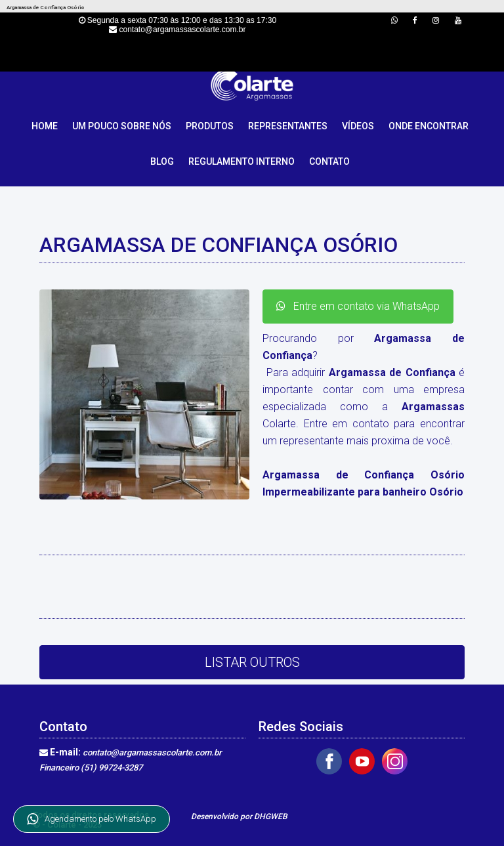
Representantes (288, 126)
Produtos (210, 126)
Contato (329, 161)
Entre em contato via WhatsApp (358, 306)
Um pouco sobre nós (122, 126)
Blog (162, 161)
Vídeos (358, 126)
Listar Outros (252, 662)
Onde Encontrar (429, 126)
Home (45, 126)
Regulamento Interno (241, 161)
